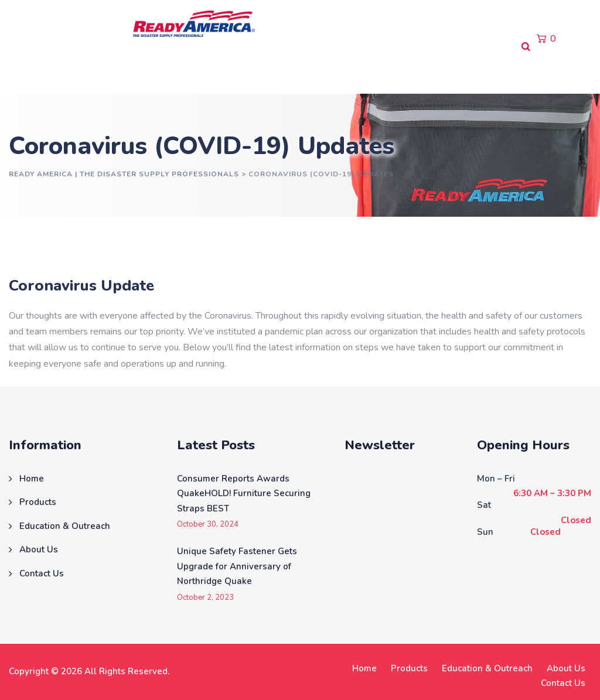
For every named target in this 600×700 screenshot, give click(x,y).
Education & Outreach (177, 70)
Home (27, 70)
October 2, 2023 (205, 598)
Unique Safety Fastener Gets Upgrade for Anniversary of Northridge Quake (237, 566)
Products (82, 70)
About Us (272, 70)
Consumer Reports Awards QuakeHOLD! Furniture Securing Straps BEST (244, 494)
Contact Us (338, 70)
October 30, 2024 (208, 525)
